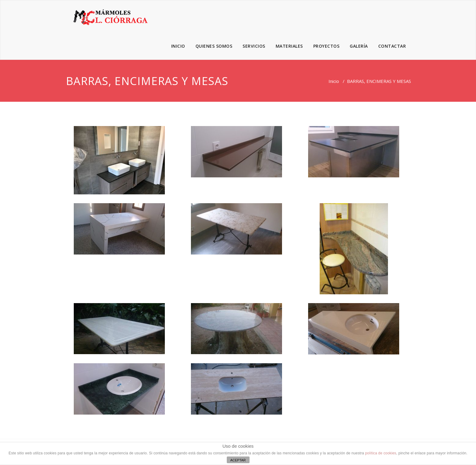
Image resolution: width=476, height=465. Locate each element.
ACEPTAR (238, 460)
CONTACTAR (392, 46)
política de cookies (381, 453)
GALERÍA (359, 46)
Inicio (334, 81)
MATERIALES (289, 46)
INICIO (178, 46)
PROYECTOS (326, 46)
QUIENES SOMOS (214, 46)
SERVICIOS (254, 46)
